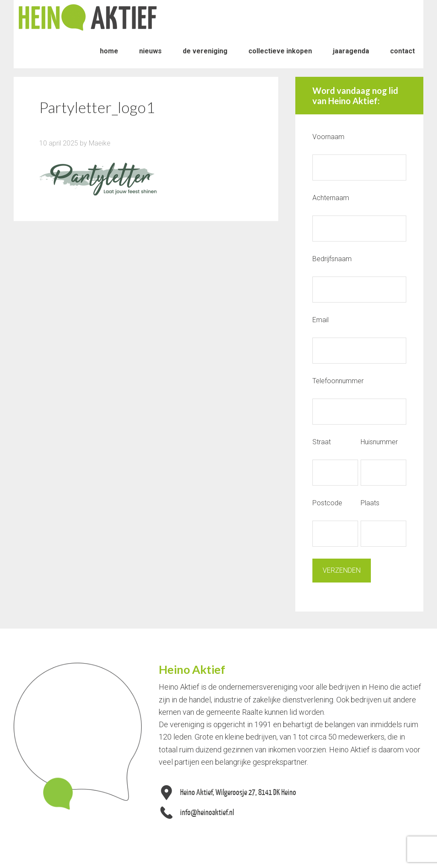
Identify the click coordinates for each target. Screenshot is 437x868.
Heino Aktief (88, 17)
